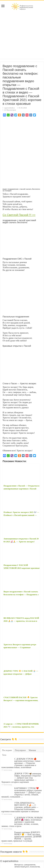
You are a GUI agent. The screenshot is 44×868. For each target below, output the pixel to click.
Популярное (20, 727)
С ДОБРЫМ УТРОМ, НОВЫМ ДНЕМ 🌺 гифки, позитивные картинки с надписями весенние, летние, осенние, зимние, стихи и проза (22, 799)
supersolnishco (9, 108)
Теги (4, 732)
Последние (7, 727)
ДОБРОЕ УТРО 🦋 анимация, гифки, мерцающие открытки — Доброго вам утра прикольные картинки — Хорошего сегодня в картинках (21, 754)
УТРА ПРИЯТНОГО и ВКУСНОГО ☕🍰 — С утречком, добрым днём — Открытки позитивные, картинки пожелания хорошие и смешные (20, 784)
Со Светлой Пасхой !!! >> (19, 215)
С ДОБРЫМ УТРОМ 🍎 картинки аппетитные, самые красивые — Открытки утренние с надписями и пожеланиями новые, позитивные (21, 740)
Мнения (32, 727)
